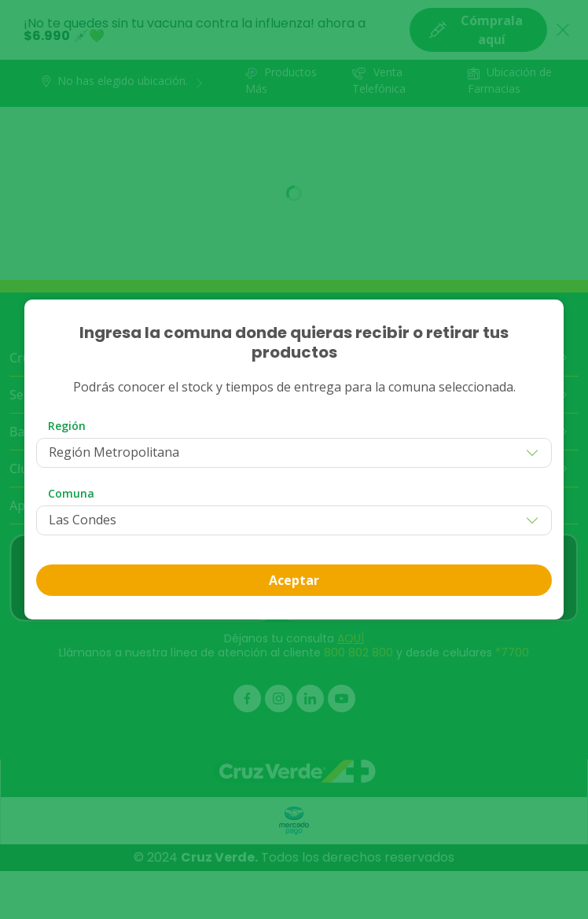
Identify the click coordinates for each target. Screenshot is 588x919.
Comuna (71, 493)
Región (67, 426)
